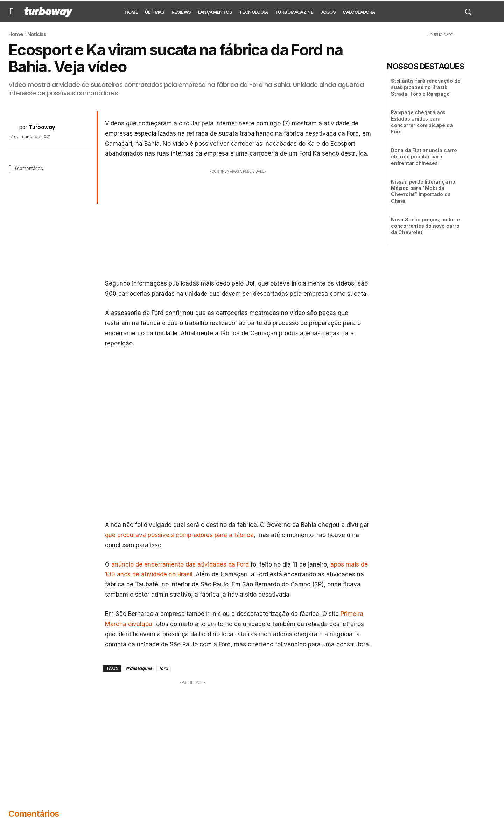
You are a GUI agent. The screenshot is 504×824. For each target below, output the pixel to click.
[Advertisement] (238, 224)
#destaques (139, 668)
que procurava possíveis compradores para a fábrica (179, 535)
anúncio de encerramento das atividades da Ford (180, 564)
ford (164, 668)
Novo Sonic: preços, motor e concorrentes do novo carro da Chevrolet (425, 226)
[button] (468, 12)
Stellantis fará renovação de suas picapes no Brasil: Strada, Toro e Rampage (426, 87)
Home (16, 34)
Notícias (37, 34)
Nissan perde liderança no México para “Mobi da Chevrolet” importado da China (423, 191)
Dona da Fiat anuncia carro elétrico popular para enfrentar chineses (424, 156)
